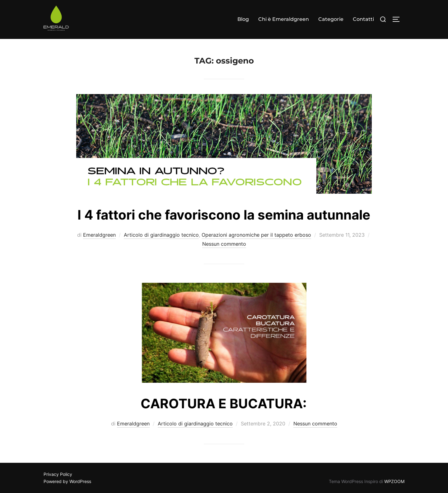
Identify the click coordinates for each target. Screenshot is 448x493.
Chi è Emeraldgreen (284, 19)
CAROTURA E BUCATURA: (224, 403)
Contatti (363, 19)
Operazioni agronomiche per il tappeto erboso (256, 235)
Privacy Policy (58, 474)
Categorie (331, 19)
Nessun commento (224, 244)
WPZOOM (394, 481)
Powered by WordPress (67, 481)
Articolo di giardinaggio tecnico (161, 235)
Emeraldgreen (99, 235)
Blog (243, 19)
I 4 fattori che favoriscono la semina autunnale (224, 215)
